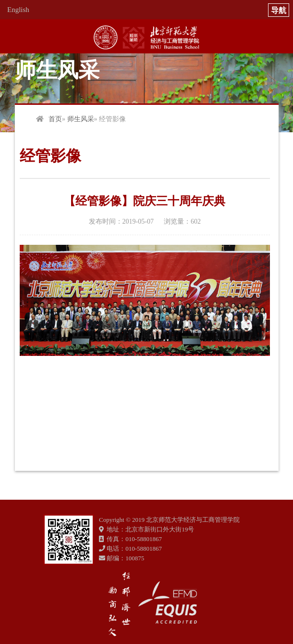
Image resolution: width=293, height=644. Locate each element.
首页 (55, 119)
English (18, 10)
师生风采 (81, 119)
